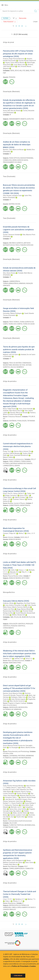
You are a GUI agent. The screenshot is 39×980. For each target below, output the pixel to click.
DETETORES (25, 578)
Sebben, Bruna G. (11, 788)
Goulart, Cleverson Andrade (11, 235)
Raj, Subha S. (17, 811)
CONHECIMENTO (8, 628)
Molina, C (22, 533)
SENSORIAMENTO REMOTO (18, 119)
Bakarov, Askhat (8, 457)
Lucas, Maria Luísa (19, 65)
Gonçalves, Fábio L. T (12, 797)
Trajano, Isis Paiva (9, 609)
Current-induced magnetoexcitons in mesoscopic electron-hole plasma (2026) (18, 446)
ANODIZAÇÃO (13, 707)
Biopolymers (12, 903)
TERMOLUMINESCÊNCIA (11, 283)
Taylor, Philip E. (22, 788)
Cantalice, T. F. (7, 659)
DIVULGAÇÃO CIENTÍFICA (17, 624)
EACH (22, 537)
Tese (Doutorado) (9, 176)
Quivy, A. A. (29, 659)
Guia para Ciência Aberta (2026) (16, 601)
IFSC (32, 459)
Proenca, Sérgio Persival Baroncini (14, 59)
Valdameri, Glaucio (20, 792)
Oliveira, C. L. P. (18, 901)
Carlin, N (13, 570)
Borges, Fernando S (11, 495)
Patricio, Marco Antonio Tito (22, 451)
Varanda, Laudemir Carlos (18, 815)
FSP (4, 73)
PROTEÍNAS (22, 756)
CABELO (14, 907)
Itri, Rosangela (14, 748)
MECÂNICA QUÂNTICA (16, 243)
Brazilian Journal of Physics (17, 503)
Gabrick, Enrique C (20, 497)
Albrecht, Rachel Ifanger (28, 797)
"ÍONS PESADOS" (10, 22)
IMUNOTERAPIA (25, 505)
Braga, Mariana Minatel (24, 609)
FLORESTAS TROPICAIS (16, 825)
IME (12, 617)
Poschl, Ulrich (20, 817)
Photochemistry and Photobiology (18, 751)
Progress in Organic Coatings (17, 703)
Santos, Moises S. (19, 493)
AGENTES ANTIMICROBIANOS (22, 758)
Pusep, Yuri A (7, 451)
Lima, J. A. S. (31, 533)
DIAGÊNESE (13, 421)
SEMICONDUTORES (15, 663)
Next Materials (13, 866)
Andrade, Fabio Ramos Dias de (12, 411)
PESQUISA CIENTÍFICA (18, 626)
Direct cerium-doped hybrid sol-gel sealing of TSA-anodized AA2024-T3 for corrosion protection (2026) (19, 688)
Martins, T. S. (31, 899)
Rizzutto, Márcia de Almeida (19, 413)
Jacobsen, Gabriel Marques (11, 453)
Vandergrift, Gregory (21, 799)
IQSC (5, 705)
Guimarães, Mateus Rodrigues (12, 313)
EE (20, 617)
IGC (4, 419)
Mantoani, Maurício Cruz (27, 795)
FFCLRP (31, 417)
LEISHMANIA (13, 756)
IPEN (12, 754)
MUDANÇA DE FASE (19, 365)
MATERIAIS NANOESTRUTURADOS (21, 463)
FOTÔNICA (6, 463)
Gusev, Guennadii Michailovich (19, 455)
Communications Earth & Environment (20, 821)
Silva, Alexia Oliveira (9, 273)
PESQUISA (12, 77)
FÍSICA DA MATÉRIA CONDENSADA (20, 363)
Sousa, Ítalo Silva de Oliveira (12, 111)
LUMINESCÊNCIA (14, 281)
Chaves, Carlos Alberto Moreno (15, 63)
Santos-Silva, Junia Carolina (18, 809)
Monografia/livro (9, 592)
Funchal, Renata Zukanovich (27, 61)
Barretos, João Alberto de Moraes (13, 150)
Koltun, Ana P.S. (8, 493)
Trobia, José (31, 493)
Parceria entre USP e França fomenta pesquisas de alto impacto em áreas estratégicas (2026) (18, 54)
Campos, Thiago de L (10, 533)
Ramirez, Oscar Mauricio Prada (13, 693)
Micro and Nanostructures (16, 661)
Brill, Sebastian (21, 790)
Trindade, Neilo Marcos (10, 864)
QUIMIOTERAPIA (14, 505)
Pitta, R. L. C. (25, 572)
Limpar (35, 22)
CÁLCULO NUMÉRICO (17, 367)
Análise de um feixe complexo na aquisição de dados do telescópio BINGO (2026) (17, 145)
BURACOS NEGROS (15, 539)
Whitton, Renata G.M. (19, 615)
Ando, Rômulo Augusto (18, 699)
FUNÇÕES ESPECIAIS (27, 245)
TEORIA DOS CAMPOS (15, 324)
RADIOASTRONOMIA (27, 158)
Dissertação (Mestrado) (11, 92)
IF (18, 71)
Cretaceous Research (15, 417)
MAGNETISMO (8, 365)
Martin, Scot (10, 817)
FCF (24, 71)
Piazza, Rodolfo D (17, 803)
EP (16, 71)
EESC (12, 71)
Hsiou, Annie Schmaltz (26, 409)
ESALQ (14, 705)
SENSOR (17, 466)
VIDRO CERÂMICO (15, 461)
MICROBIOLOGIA (30, 825)
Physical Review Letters (15, 576)
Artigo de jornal (8, 42)
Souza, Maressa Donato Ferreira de (14, 746)
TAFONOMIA (31, 421)
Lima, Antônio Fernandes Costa (15, 605)
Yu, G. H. (6, 570)
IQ (9, 705)
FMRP (5, 619)
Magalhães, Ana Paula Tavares (26, 603)
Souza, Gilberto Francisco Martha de (18, 607)
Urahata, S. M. (19, 659)
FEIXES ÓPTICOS (14, 158)
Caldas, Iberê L (8, 497)
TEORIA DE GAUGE (29, 324)
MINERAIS (22, 283)
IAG (20, 71)
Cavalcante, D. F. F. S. (9, 574)
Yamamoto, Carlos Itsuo (16, 801)
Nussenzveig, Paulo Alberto (11, 611)
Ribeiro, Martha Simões (28, 748)
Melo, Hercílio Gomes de (17, 701)
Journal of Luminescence (16, 459)
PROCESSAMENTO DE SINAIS (12, 162)
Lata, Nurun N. (10, 799)
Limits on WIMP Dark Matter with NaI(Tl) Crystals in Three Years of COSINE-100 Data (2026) (19, 565)
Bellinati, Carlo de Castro (11, 355)
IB (34, 617)
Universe (11, 537)
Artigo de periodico (10, 381)
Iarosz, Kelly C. (24, 495)
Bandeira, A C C (20, 899)
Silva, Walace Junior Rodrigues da (13, 860)
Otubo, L (8, 901)
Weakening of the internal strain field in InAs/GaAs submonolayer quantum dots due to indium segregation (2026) (19, 653)
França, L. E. (22, 570)
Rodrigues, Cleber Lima (18, 697)
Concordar (18, 976)
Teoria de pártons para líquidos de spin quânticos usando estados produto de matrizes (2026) (19, 349)
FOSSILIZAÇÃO (22, 421)
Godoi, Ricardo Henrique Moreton (13, 786)
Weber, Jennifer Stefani (20, 813)
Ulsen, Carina (29, 862)
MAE (27, 71)
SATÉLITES (30, 119)
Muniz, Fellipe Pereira (10, 409)
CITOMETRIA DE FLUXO (10, 827)
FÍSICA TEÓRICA (14, 322)
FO (30, 617)
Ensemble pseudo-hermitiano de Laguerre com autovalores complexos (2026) (18, 230)
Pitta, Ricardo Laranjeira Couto (12, 196)
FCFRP (32, 71)
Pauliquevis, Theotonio (12, 805)
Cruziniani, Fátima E (19, 499)
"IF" (15, 18)
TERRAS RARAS (26, 461)
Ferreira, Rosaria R (22, 793)
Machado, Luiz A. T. (17, 807)
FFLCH (16, 617)
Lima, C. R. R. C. (8, 899)
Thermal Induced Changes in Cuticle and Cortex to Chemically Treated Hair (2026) (19, 894)
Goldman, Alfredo (8, 603)
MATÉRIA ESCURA (14, 204)
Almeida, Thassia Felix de (18, 695)
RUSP (24, 617)
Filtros (6, 18)
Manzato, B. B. (14, 572)
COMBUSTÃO (29, 869)
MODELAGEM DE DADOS (20, 160)
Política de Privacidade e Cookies (24, 966)
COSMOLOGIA (7, 160)
